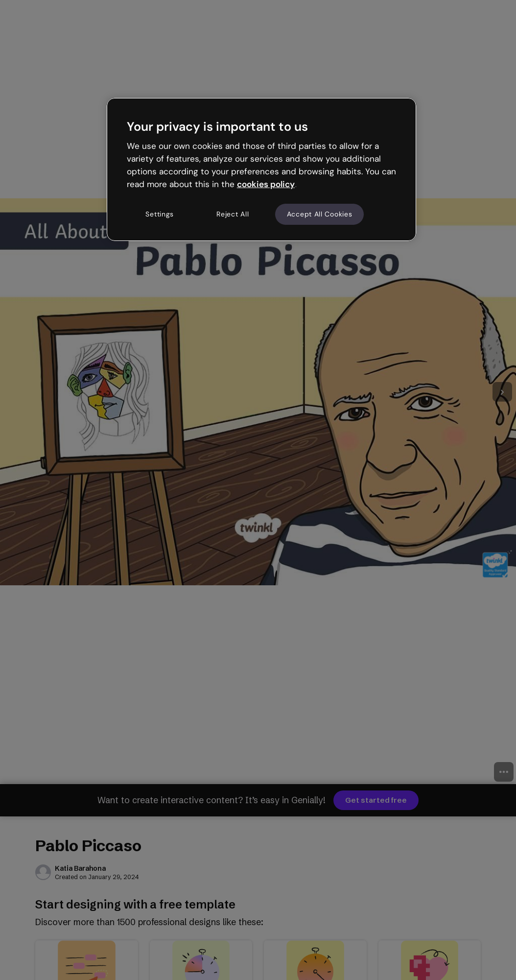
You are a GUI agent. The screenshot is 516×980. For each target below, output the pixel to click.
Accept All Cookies (320, 214)
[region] (261, 169)
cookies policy (266, 184)
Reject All (233, 214)
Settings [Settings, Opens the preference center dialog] (160, 214)
